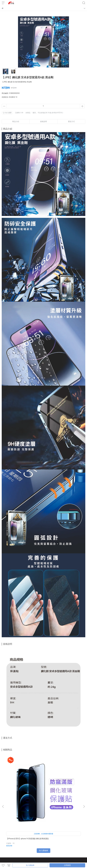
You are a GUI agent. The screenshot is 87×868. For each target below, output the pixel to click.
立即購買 (67, 865)
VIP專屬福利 (6, 840)
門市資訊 (36, 830)
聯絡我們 (14, 830)
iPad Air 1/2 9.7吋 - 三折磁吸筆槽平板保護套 (43, 787)
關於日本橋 (6, 830)
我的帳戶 (21, 830)
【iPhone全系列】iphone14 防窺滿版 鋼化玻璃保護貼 (17, 787)
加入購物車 (30, 865)
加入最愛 (7, 113)
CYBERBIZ (45, 859)
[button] (84, 780)
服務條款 (31, 840)
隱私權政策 (23, 840)
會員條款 (15, 840)
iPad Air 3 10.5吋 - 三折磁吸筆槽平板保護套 (69, 787)
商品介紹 (16, 122)
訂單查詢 (29, 830)
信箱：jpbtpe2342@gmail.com (12, 818)
